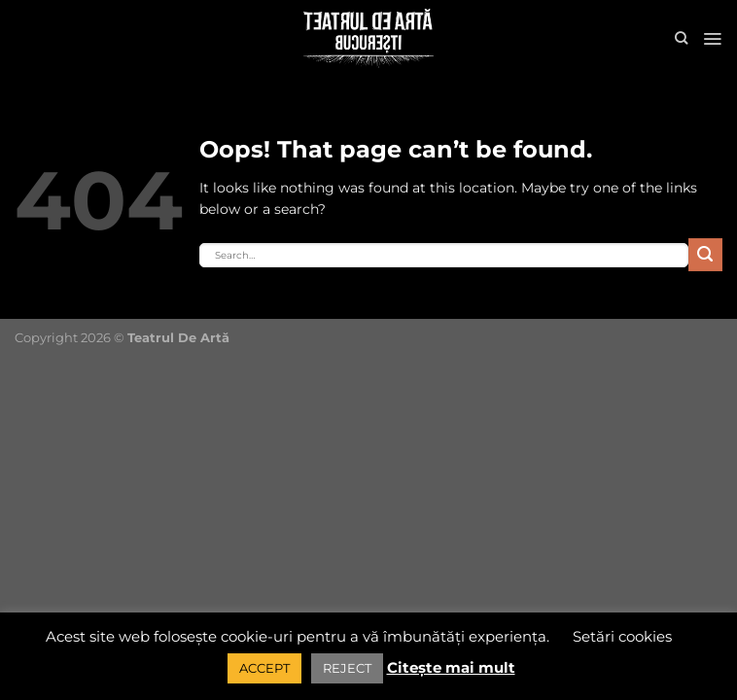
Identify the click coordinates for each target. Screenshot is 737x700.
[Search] (681, 38)
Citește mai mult (451, 667)
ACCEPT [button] (264, 668)
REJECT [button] (347, 668)
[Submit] (705, 255)
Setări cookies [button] (622, 636)
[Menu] (712, 39)
